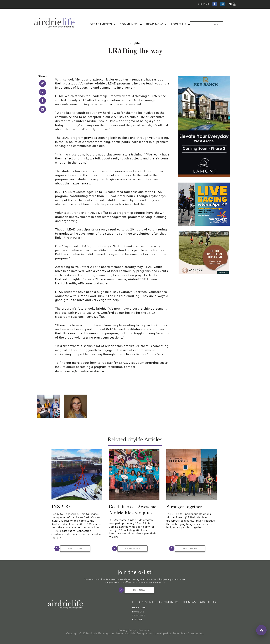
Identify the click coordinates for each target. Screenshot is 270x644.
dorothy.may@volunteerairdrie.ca (80, 371)
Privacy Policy (127, 630)
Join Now (135, 590)
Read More (71, 549)
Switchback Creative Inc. (188, 633)
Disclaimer (145, 630)
